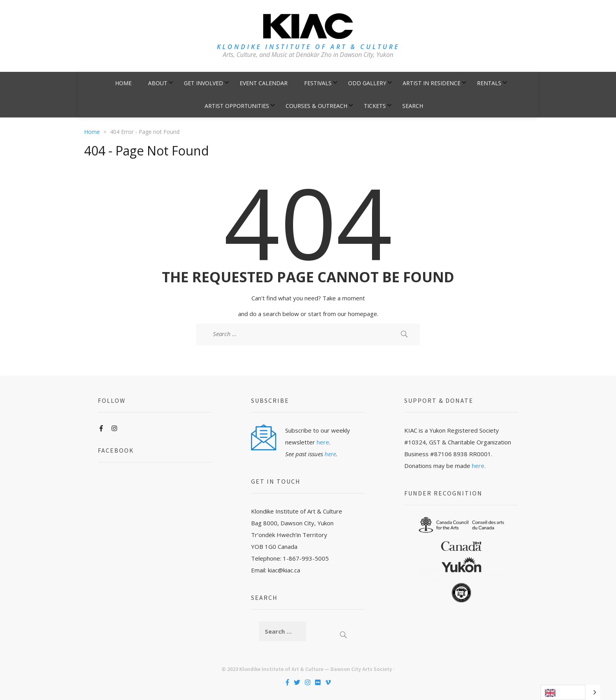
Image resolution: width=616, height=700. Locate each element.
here (323, 442)
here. (479, 466)
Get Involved (203, 83)
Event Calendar (264, 83)
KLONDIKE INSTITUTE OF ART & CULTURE (308, 47)
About (158, 83)
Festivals (318, 83)
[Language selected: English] (570, 692)
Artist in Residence (432, 83)
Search (413, 106)
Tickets (375, 106)
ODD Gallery (367, 83)
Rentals (489, 83)
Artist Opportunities (237, 106)
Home (123, 83)
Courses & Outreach (316, 106)
